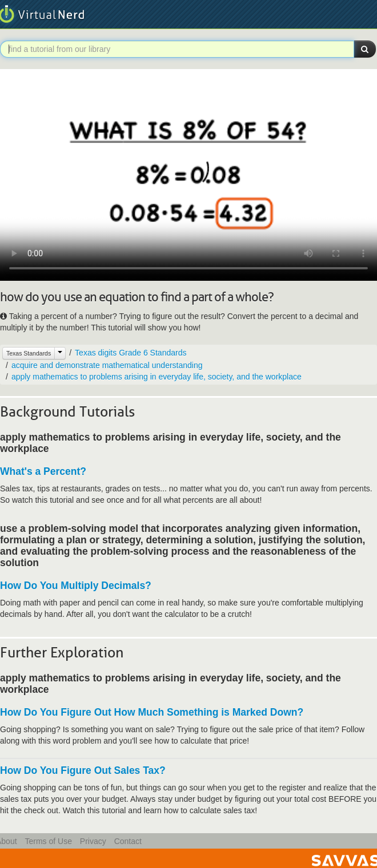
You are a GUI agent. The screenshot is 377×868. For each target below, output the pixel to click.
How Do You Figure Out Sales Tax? (83, 770)
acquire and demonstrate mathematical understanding (107, 365)
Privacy (93, 841)
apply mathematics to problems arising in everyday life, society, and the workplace (157, 377)
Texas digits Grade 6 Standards (131, 353)
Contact (128, 841)
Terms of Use (48, 841)
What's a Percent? (43, 471)
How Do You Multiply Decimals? (76, 586)
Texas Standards (29, 353)
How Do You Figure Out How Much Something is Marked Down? (152, 712)
